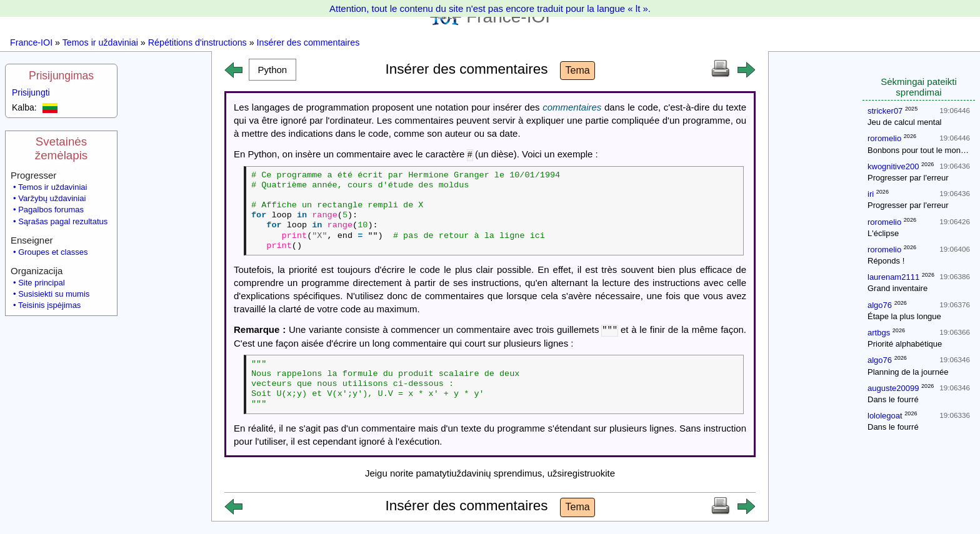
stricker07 (885, 111)
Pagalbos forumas (51, 210)
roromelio (884, 138)
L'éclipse (883, 233)
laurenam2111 (893, 277)
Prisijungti (31, 92)
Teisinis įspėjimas (49, 305)
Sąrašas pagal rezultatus (63, 221)
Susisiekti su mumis (54, 294)
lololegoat (885, 416)
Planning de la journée (908, 372)
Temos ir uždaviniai (100, 42)
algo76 (880, 305)
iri (871, 194)
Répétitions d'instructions (197, 42)
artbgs (879, 333)
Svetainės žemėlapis (61, 148)
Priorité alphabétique (905, 344)
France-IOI (31, 42)
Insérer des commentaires (308, 42)
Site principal (41, 283)
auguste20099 (893, 388)
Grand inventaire (897, 288)
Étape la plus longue (904, 316)
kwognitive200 (893, 166)
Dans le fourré (893, 399)
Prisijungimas (61, 76)
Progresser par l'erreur (908, 178)
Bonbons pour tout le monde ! (921, 150)
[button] (272, 70)
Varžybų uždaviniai (52, 198)
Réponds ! (886, 261)
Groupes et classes (53, 252)
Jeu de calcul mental (905, 122)
